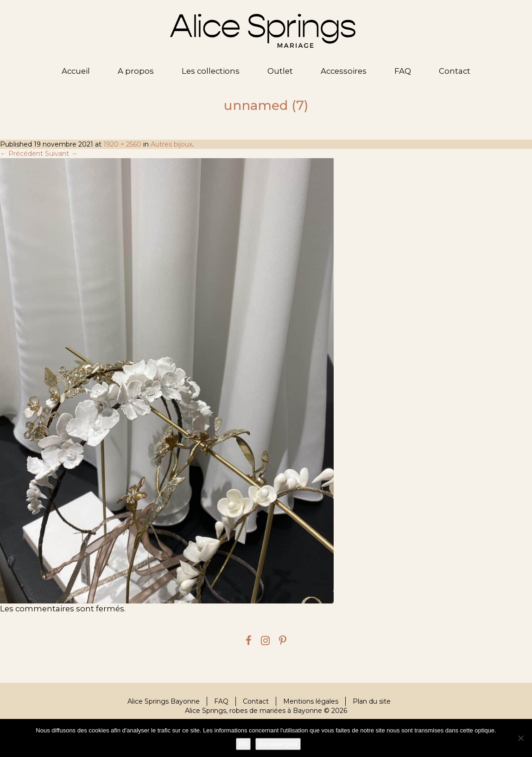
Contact (455, 71)
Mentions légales (311, 701)
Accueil (76, 71)
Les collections (211, 71)
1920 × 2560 (122, 144)
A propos (136, 71)
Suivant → (61, 154)
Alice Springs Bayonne (164, 701)
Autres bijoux (171, 144)
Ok (244, 744)
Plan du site (372, 701)
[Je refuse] (520, 738)
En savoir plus (278, 744)
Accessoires (344, 71)
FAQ (403, 71)
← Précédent (22, 154)
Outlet (280, 71)
